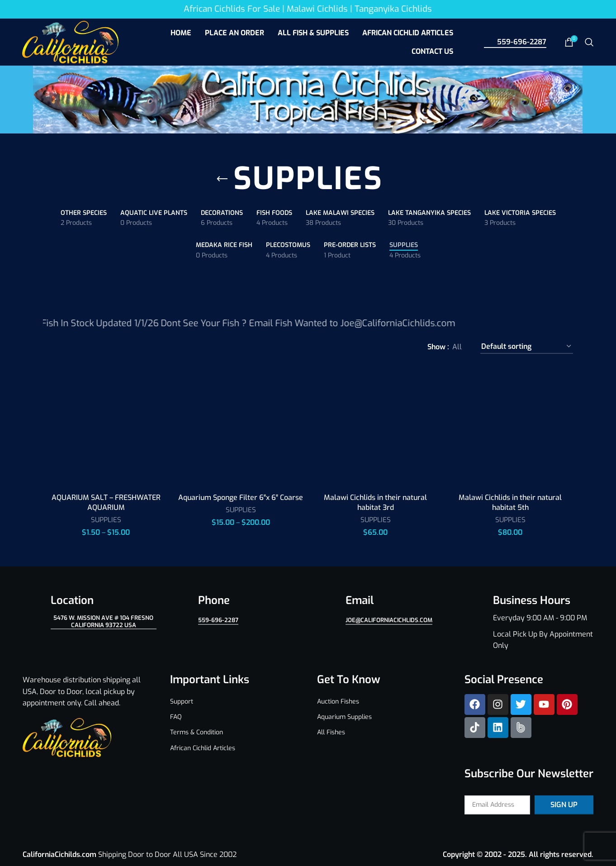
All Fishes (331, 732)
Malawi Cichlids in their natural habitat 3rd (375, 502)
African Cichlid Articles (203, 748)
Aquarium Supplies (344, 717)
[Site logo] (70, 41)
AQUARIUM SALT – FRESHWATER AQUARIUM (106, 502)
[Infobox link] (529, 623)
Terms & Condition (197, 732)
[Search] (589, 42)
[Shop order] (527, 347)
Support (182, 702)
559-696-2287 (515, 42)
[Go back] (222, 179)
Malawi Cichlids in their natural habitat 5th (510, 502)
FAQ (176, 717)
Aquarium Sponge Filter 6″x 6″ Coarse (241, 497)
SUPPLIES (106, 520)
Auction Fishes (338, 702)
